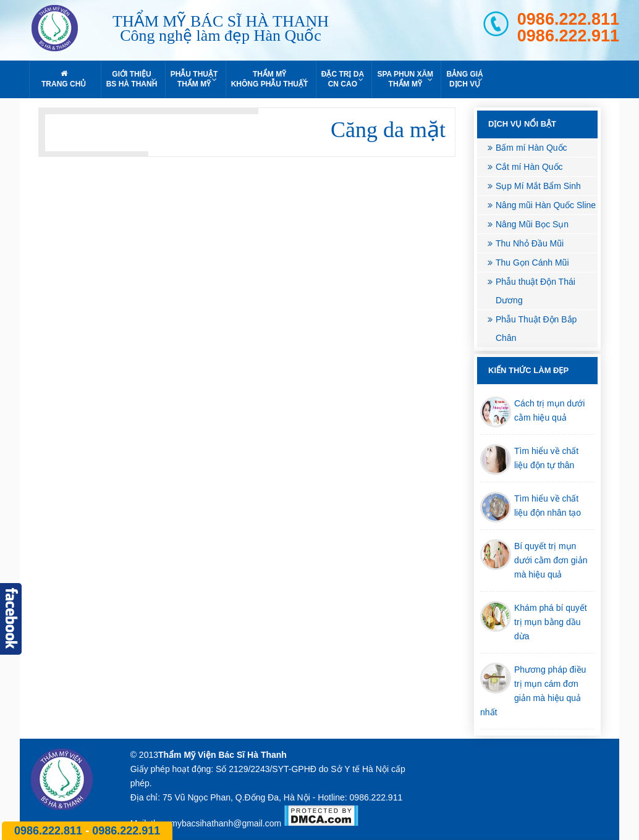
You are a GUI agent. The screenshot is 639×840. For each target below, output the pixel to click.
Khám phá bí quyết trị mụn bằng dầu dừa (551, 622)
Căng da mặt (388, 130)
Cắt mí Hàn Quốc (529, 167)
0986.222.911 (568, 36)
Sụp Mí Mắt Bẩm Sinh (538, 186)
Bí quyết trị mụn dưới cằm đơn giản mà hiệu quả (551, 560)
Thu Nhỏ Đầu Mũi (530, 243)
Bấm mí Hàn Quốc (531, 148)
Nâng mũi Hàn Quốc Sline (546, 205)
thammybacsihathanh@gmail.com (216, 823)
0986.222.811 (568, 19)
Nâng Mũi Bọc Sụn (532, 224)
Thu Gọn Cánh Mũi (532, 262)
